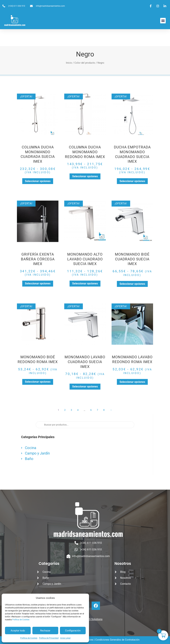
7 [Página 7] (98, 410)
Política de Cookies (21, 620)
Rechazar (45, 631)
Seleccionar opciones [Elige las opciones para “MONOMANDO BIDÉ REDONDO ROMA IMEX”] (38, 382)
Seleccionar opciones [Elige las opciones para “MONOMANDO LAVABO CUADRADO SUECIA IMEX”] (85, 387)
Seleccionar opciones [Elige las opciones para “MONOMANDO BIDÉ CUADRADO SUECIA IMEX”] (132, 284)
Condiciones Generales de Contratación (117, 640)
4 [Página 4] (78, 410)
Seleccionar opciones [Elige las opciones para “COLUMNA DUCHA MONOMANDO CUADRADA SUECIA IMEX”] (38, 181)
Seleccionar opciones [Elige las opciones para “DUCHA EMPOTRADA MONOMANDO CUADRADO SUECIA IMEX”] (132, 181)
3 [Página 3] (71, 410)
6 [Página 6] (91, 410)
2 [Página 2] (65, 410)
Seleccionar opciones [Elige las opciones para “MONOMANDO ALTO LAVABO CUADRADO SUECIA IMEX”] (85, 283)
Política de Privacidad (49, 638)
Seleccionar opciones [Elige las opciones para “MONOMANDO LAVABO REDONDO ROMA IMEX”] (132, 382)
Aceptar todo (18, 631)
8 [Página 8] (104, 410)
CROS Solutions (93, 619)
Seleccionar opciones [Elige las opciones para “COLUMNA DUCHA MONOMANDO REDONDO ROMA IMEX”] (85, 176)
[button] (163, 21)
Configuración (73, 631)
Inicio (69, 63)
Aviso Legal (65, 638)
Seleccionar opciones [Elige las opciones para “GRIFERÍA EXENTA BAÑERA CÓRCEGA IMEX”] (38, 283)
